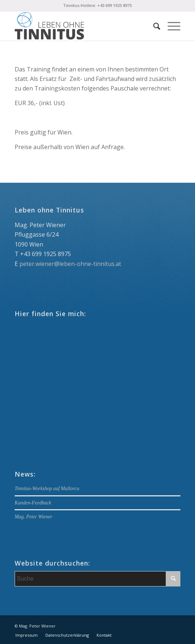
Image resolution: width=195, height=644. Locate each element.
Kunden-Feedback (33, 503)
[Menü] (170, 26)
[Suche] (153, 26)
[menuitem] (153, 26)
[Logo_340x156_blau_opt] (81, 26)
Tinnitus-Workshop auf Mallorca (47, 488)
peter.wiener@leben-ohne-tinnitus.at (70, 264)
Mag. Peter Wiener (33, 517)
